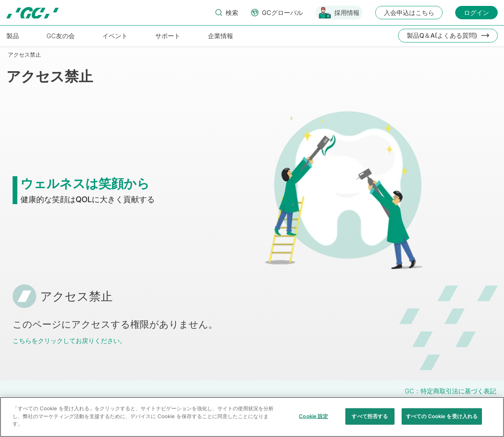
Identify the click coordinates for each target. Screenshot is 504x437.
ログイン (476, 13)
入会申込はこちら (409, 13)
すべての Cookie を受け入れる (442, 422)
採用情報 (347, 13)
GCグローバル (282, 13)
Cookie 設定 (313, 422)
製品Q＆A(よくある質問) (442, 35)
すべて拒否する (370, 422)
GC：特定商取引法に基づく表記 (450, 391)
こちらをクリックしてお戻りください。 (69, 341)
